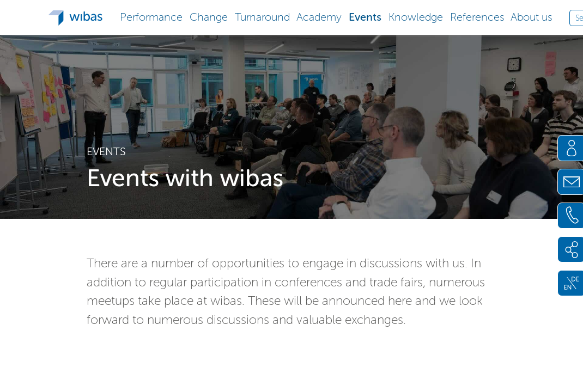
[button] (151, 16)
